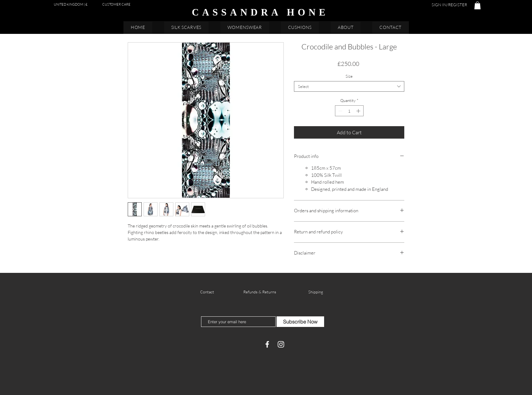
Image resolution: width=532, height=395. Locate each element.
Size (349, 76)
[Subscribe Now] (300, 322)
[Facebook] (267, 344)
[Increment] (359, 111)
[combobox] (349, 86)
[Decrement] (340, 111)
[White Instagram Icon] (281, 344)
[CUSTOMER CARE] (116, 5)
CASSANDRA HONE (260, 12)
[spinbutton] (349, 111)
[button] (477, 5)
